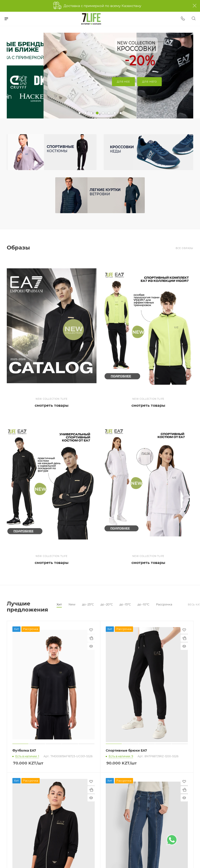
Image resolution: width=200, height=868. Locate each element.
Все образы (184, 248)
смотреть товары (52, 405)
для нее (87, 82)
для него (113, 82)
